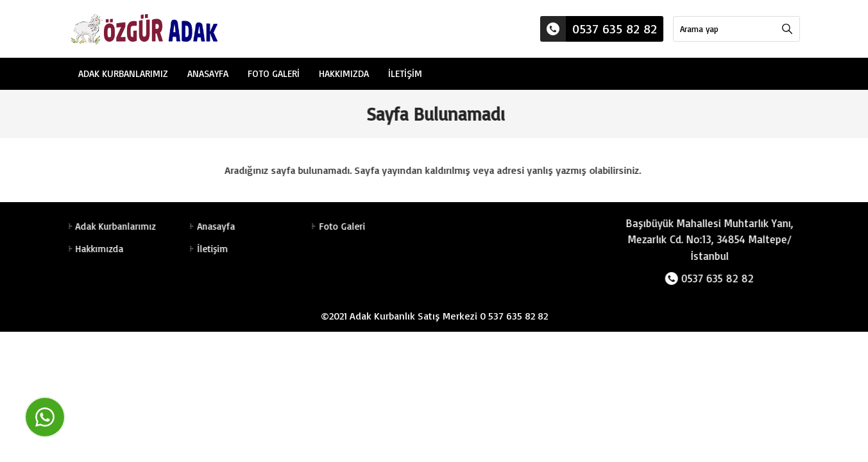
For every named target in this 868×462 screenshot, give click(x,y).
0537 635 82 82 (599, 29)
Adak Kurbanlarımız (123, 73)
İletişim (405, 73)
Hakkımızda (344, 73)
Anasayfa (208, 73)
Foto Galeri (274, 73)
